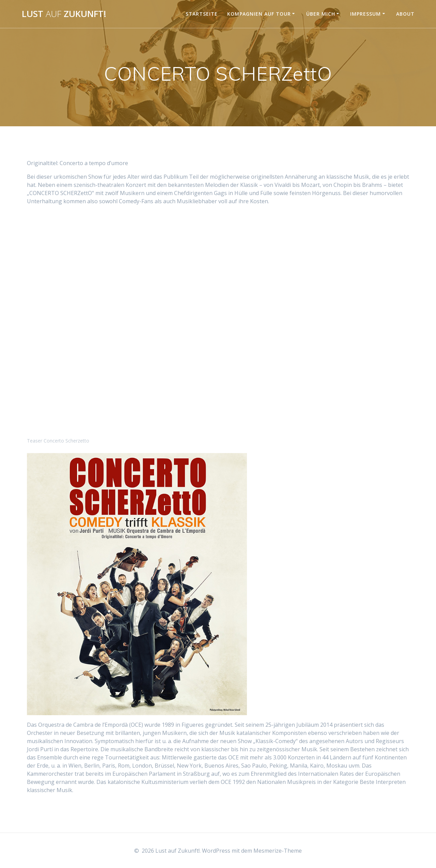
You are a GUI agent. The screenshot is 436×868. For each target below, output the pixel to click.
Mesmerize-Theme (278, 851)
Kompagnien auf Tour (259, 14)
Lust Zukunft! (64, 14)
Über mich (321, 14)
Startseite (202, 14)
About (405, 14)
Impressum (365, 14)
